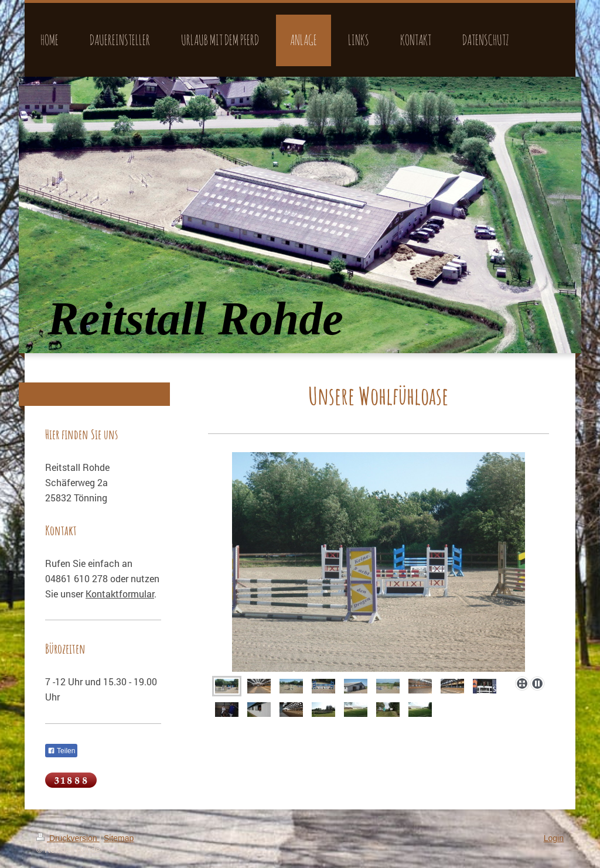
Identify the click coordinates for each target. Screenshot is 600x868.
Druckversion (68, 838)
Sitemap (119, 838)
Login (554, 838)
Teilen (61, 751)
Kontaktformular (120, 594)
